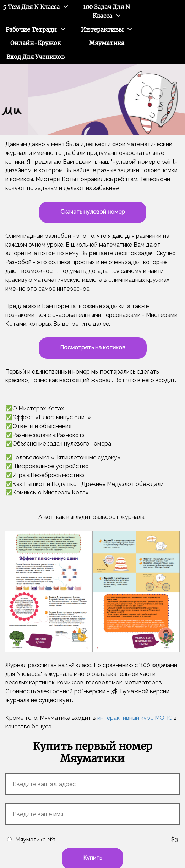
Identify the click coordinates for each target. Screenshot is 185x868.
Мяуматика (107, 43)
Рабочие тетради (31, 29)
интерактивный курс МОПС (135, 718)
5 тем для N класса (31, 7)
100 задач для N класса (107, 11)
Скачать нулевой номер (93, 212)
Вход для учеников (36, 57)
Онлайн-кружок (36, 43)
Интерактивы (102, 29)
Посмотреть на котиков (93, 348)
